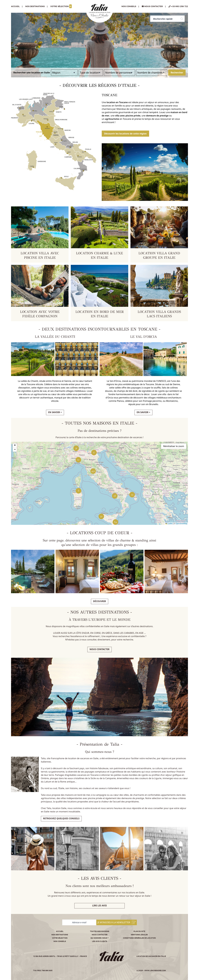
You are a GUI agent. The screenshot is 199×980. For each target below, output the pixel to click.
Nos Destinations (35, 6)
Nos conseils (129, 6)
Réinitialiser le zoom (174, 446)
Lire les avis (99, 906)
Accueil (15, 6)
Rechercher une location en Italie (32, 73)
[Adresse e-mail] (79, 922)
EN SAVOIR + (55, 412)
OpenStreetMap (181, 524)
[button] (132, 495)
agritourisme (112, 119)
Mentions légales (139, 935)
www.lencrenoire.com (155, 971)
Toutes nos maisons (100, 931)
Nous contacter (99, 649)
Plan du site (139, 931)
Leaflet (169, 524)
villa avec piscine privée (128, 116)
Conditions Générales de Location (139, 938)
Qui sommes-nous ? (99, 938)
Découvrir (100, 601)
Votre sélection (61, 6)
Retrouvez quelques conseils (61, 818)
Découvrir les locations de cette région (125, 134)
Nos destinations (60, 935)
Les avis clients (100, 941)
